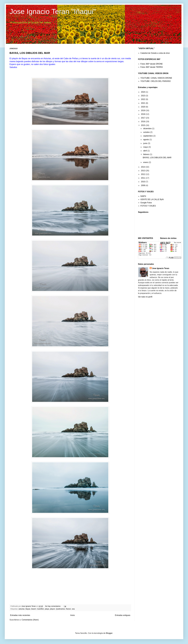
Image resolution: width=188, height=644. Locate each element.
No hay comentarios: (53, 606)
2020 (143, 107)
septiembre (148, 136)
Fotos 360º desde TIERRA (152, 67)
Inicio (73, 615)
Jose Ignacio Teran (161, 268)
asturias (22, 609)
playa (47, 609)
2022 (143, 99)
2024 (143, 92)
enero (146, 162)
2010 (143, 182)
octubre (147, 132)
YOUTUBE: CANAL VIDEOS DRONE (156, 78)
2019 (143, 110)
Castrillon (40, 609)
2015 (143, 125)
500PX (143, 196)
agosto (146, 140)
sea (73, 609)
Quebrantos (60, 609)
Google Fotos (146, 203)
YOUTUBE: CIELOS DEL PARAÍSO (156, 81)
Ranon (68, 609)
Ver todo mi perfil (145, 297)
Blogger (109, 633)
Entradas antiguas (123, 615)
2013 (143, 171)
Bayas (28, 609)
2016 (143, 122)
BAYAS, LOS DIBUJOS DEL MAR (30, 53)
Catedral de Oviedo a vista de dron (155, 53)
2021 (143, 103)
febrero (147, 154)
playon (52, 609)
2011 (143, 178)
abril (145, 151)
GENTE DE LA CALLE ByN (152, 199)
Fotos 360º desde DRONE (152, 64)
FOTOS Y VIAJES (148, 206)
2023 (143, 96)
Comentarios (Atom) (30, 620)
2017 (143, 118)
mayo (146, 147)
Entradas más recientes (20, 615)
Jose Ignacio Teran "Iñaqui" (53, 11)
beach (33, 609)
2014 (143, 167)
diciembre (148, 129)
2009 (143, 185)
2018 (143, 114)
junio (146, 143)
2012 (143, 174)
